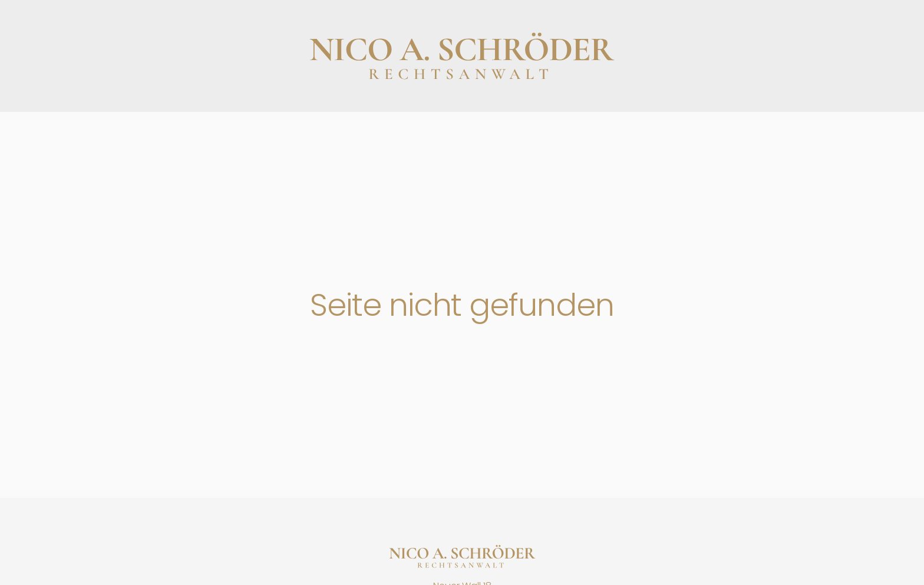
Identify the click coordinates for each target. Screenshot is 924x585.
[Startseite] (462, 556)
